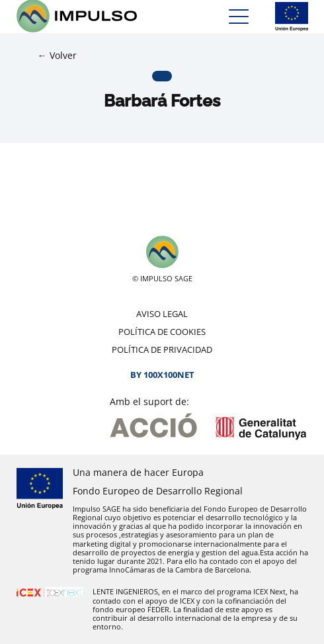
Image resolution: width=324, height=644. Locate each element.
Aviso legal (162, 314)
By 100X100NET (162, 375)
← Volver (57, 55)
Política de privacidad (162, 349)
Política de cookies (162, 332)
